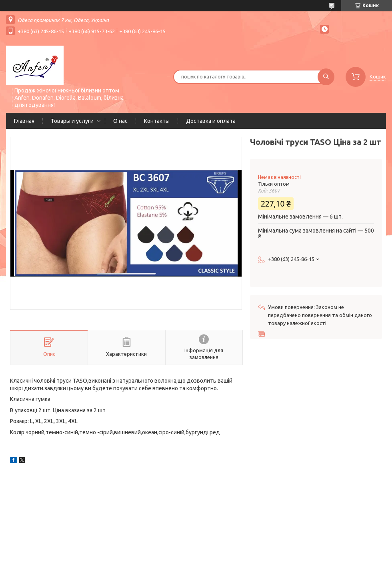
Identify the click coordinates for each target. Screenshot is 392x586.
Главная (24, 121)
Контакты (157, 121)
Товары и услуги (72, 121)
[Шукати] (326, 77)
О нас (120, 121)
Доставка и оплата (211, 121)
